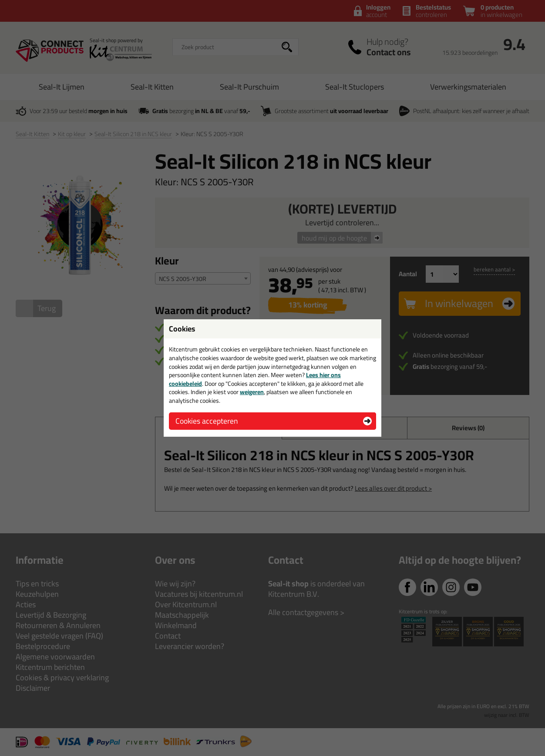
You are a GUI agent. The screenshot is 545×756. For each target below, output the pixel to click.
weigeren (252, 392)
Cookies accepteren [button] (207, 421)
